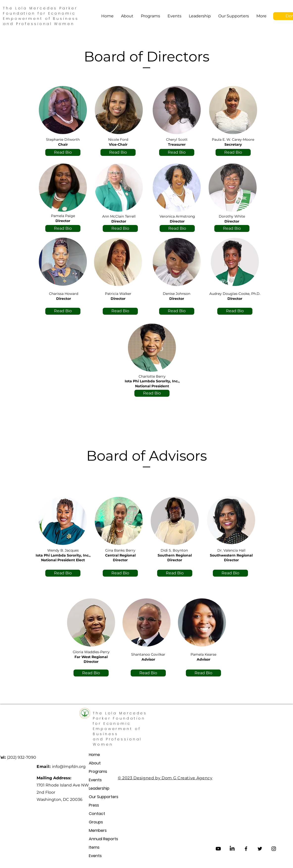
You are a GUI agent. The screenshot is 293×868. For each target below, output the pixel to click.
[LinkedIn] (232, 849)
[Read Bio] (63, 152)
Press (94, 805)
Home (94, 755)
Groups (96, 822)
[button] (150, 16)
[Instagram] (274, 849)
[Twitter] (260, 849)
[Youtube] (218, 849)
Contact (96, 814)
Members (96, 830)
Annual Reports (96, 839)
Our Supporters (96, 797)
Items (94, 847)
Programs (96, 771)
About (95, 763)
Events (95, 780)
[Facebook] (246, 849)
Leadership (96, 788)
